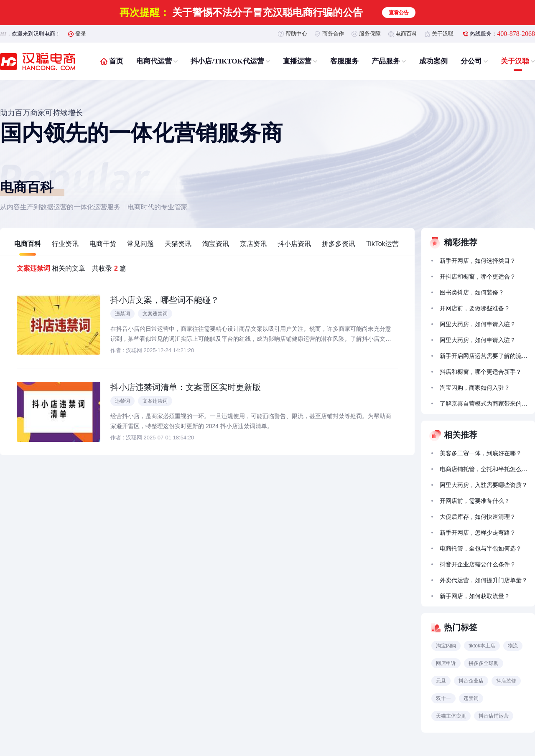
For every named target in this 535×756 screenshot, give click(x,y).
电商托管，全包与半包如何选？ (481, 548)
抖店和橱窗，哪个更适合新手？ (481, 372)
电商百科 (406, 34)
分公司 (471, 61)
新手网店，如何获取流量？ (475, 596)
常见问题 (140, 244)
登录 (81, 34)
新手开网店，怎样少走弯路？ (478, 533)
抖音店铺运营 (494, 716)
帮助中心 (296, 34)
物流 (513, 646)
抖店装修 (506, 681)
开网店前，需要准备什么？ (475, 501)
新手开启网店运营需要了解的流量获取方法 (484, 356)
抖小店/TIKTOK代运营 (227, 61)
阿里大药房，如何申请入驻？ (478, 324)
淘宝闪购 (446, 646)
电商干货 (103, 244)
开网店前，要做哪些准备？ (475, 308)
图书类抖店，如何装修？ (472, 292)
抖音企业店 (471, 681)
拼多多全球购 (484, 663)
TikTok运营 (382, 244)
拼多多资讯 (339, 244)
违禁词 (122, 314)
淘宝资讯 (216, 244)
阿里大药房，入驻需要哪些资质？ (484, 485)
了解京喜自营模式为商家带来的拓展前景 (484, 403)
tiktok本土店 (482, 646)
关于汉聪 (443, 34)
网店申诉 (446, 663)
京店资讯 (253, 244)
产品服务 (386, 61)
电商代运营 (154, 61)
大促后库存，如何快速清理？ (478, 517)
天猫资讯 (178, 244)
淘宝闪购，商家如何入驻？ (475, 388)
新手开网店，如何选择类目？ (478, 261)
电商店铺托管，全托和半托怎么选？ (484, 469)
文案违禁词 (155, 314)
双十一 (443, 698)
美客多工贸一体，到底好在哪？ (481, 453)
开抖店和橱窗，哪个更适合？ (478, 277)
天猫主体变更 (451, 716)
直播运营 (297, 61)
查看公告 (399, 13)
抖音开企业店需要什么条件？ (478, 564)
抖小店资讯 (294, 244)
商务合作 (333, 34)
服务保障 (370, 34)
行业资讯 (65, 244)
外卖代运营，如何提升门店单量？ (484, 580)
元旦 (441, 681)
